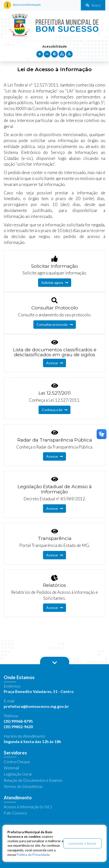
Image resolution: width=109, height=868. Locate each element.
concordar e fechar (82, 843)
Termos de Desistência (23, 786)
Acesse (54, 363)
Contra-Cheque (17, 762)
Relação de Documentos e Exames (33, 780)
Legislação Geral (18, 774)
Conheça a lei (54, 410)
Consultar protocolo (55, 324)
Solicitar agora (55, 283)
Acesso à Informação (22, 5)
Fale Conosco (15, 813)
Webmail (11, 768)
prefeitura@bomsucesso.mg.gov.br (36, 706)
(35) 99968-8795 (18, 721)
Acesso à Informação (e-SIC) (28, 807)
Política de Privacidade (33, 855)
